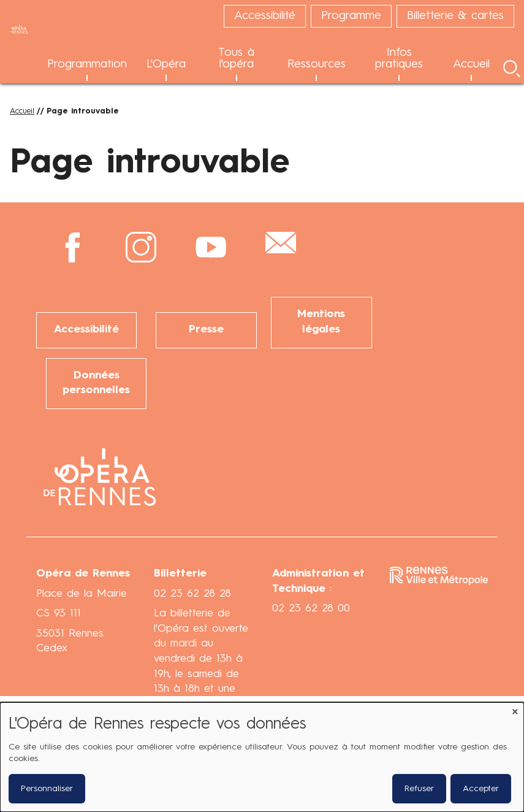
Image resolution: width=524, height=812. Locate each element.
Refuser (419, 789)
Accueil (22, 111)
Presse (206, 330)
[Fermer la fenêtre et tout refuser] (515, 710)
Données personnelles (96, 383)
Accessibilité (86, 330)
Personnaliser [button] (47, 789)
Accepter (481, 789)
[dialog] (262, 757)
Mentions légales (321, 322)
